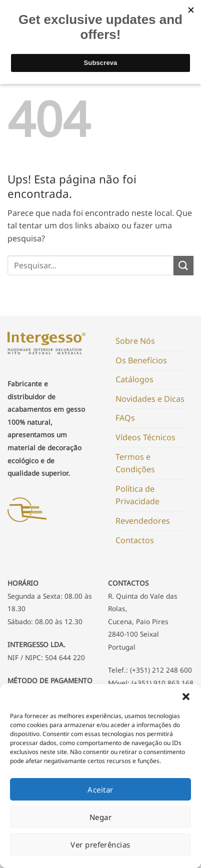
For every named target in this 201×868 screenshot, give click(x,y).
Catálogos (134, 379)
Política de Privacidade (137, 495)
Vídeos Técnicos (145, 437)
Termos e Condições (135, 463)
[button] (186, 697)
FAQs (125, 418)
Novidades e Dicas (150, 399)
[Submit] (183, 266)
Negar (100, 817)
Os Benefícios (141, 360)
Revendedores (143, 521)
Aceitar (100, 790)
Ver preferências (100, 845)
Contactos (135, 540)
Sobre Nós (135, 341)
